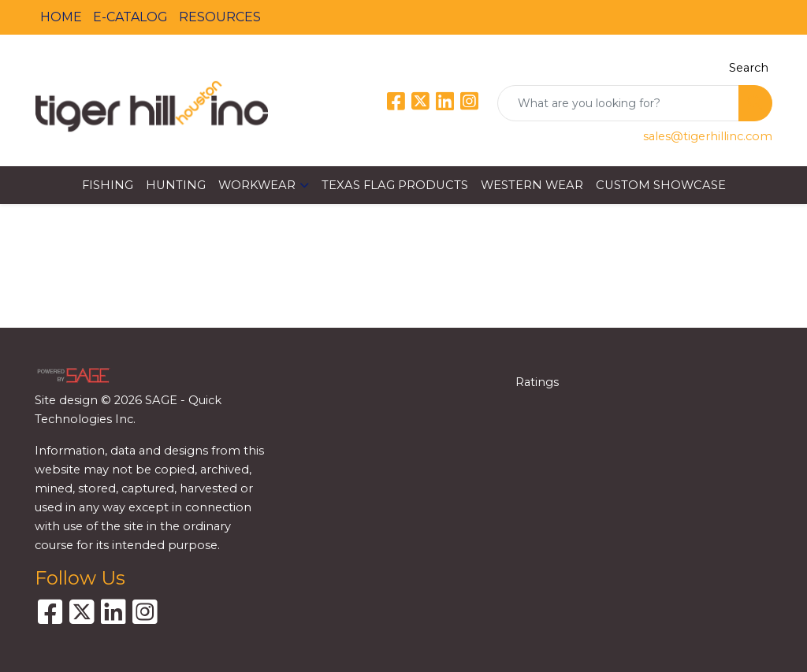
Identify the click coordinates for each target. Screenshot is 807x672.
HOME (61, 17)
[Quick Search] (618, 103)
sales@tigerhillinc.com (708, 136)
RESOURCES (220, 17)
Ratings (537, 382)
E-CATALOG (130, 17)
